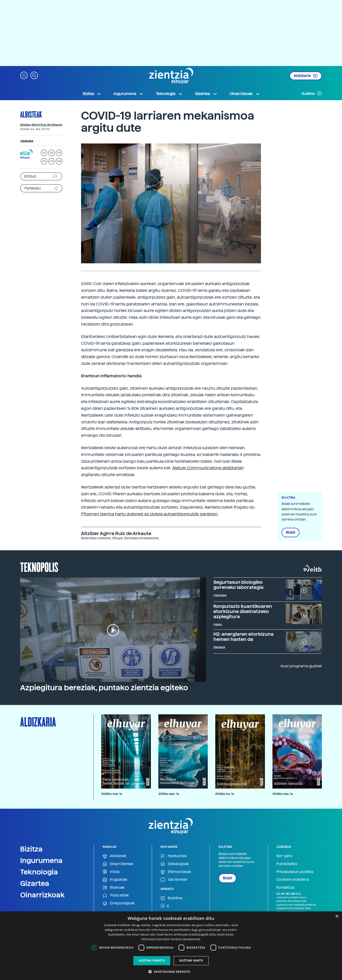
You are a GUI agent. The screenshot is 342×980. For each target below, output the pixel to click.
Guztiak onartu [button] (152, 960)
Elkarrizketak (118, 864)
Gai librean (174, 880)
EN (44, 161)
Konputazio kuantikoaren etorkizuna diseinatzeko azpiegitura (243, 611)
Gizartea (35, 883)
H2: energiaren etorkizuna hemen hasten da (243, 637)
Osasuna (27, 141)
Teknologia (39, 872)
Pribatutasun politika (295, 872)
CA (52, 161)
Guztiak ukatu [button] (191, 960)
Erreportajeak (119, 903)
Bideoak (114, 888)
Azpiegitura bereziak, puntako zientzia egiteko (104, 688)
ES (52, 153)
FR (59, 153)
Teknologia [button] (169, 94)
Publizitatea (287, 864)
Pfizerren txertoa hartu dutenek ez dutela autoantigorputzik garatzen (149, 514)
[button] (24, 75)
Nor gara (284, 856)
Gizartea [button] (206, 94)
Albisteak (31, 114)
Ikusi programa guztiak (301, 666)
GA (59, 161)
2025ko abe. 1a (169, 794)
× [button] (337, 916)
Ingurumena (41, 860)
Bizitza (31, 849)
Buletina (312, 93)
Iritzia (111, 872)
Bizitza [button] (92, 94)
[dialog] (171, 946)
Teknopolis (39, 567)
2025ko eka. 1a (283, 794)
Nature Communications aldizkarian (208, 468)
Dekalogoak (175, 864)
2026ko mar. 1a (112, 794)
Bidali (290, 532)
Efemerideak (176, 872)
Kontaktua (285, 887)
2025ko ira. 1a (225, 794)
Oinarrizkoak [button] (245, 94)
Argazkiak (115, 880)
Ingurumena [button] (129, 94)
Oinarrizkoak (42, 895)
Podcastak (116, 895)
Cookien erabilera (293, 879)
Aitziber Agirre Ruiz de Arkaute (41, 125)
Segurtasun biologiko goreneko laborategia (238, 585)
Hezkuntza (173, 856)
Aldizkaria (306, 76)
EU (44, 153)
